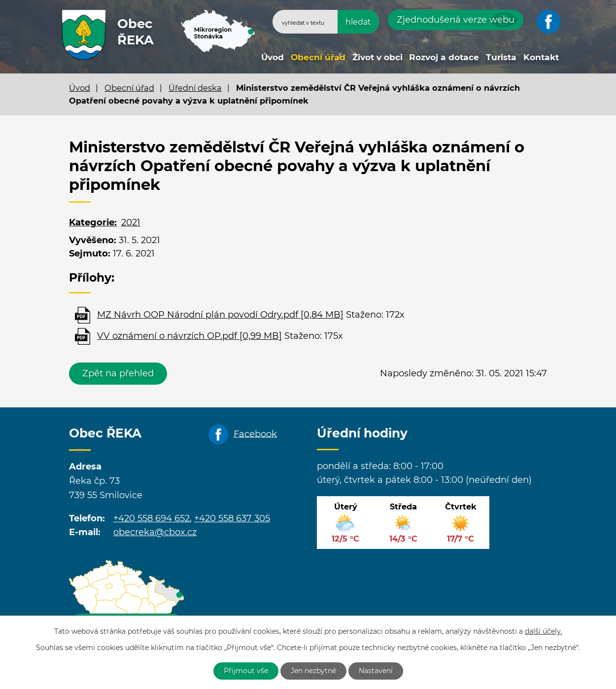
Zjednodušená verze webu (456, 20)
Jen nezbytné (313, 671)
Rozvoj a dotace (444, 57)
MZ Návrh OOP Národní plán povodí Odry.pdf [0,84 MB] (220, 315)
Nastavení (376, 671)
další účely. (544, 631)
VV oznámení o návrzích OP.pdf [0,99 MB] (189, 336)
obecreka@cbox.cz (155, 532)
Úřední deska (195, 88)
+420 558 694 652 (152, 518)
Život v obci (377, 57)
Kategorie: (93, 222)
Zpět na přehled (118, 373)
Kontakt (541, 57)
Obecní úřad (318, 57)
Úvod (273, 57)
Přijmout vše (246, 671)
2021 (131, 222)
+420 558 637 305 (232, 518)
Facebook (255, 434)
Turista (501, 57)
